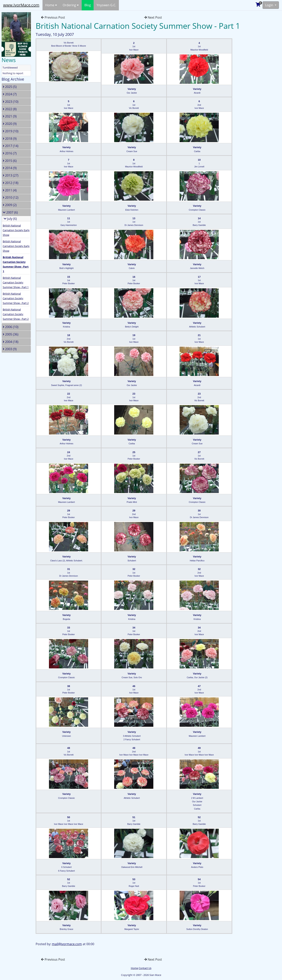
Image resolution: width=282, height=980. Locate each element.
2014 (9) (10, 168)
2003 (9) (10, 349)
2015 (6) (10, 161)
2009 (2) (10, 205)
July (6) (10, 219)
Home (51, 5)
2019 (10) (11, 131)
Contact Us (145, 968)
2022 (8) (10, 109)
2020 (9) (10, 124)
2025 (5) (10, 87)
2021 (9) (10, 116)
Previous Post (53, 17)
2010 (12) (11, 197)
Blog (88, 5)
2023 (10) (11, 102)
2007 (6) (10, 212)
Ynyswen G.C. (106, 5)
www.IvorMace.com (21, 5)
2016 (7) (10, 153)
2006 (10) (11, 327)
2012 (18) (11, 183)
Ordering (71, 5)
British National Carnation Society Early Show (16, 230)
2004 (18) (11, 342)
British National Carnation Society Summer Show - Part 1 (16, 282)
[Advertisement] (263, 69)
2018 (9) (10, 139)
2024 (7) (10, 94)
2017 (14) (11, 146)
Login (270, 5)
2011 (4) (10, 190)
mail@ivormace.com (67, 944)
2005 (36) (11, 334)
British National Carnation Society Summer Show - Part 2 (16, 298)
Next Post (153, 17)
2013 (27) (11, 175)
